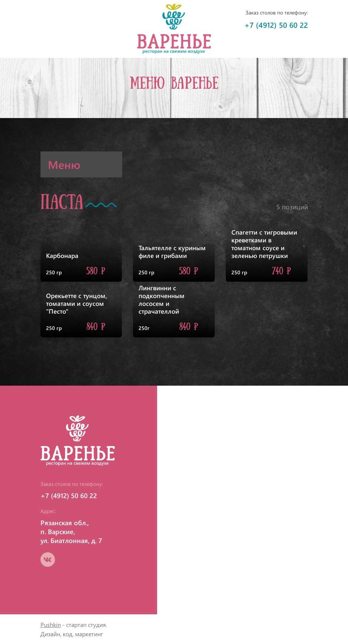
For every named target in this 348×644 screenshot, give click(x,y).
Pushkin (51, 625)
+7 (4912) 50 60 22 (276, 25)
